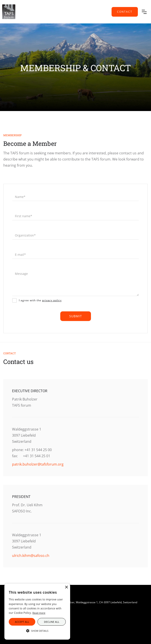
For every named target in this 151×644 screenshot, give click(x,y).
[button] (144, 12)
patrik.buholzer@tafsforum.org (38, 464)
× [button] (66, 587)
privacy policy (52, 300)
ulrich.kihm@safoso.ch (31, 556)
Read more (39, 613)
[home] (9, 12)
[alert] (37, 612)
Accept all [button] (22, 622)
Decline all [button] (52, 622)
